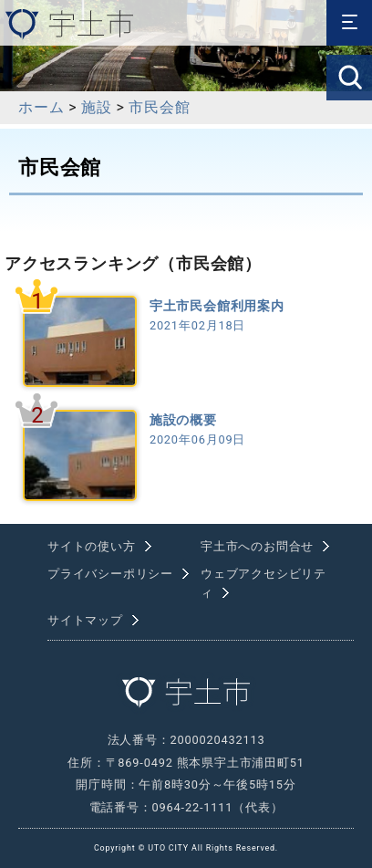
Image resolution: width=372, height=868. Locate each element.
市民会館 (159, 107)
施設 (97, 107)
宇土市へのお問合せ (257, 546)
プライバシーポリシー (110, 574)
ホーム (41, 107)
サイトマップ (85, 620)
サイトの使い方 (92, 546)
